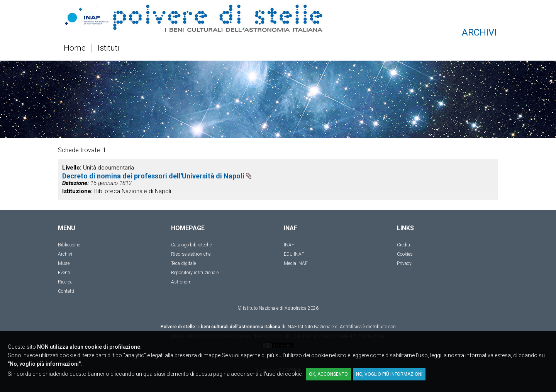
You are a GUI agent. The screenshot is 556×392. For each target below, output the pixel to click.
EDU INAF (294, 254)
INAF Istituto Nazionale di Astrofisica (324, 327)
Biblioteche (69, 245)
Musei (64, 263)
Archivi (65, 254)
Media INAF (296, 263)
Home (75, 48)
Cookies (405, 254)
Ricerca (65, 282)
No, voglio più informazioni (389, 374)
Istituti (108, 48)
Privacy (404, 263)
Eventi (64, 273)
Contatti (66, 291)
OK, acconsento (328, 374)
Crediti (403, 245)
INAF (289, 245)
